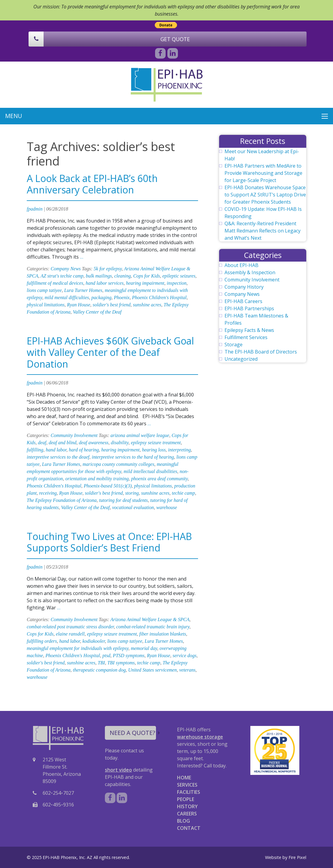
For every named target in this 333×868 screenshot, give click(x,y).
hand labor (56, 450)
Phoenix (122, 297)
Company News (66, 269)
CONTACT (189, 828)
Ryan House (79, 305)
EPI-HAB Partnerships (249, 308)
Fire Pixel (297, 857)
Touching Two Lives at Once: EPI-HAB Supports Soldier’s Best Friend (109, 542)
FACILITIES (189, 792)
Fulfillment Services (246, 337)
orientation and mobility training (97, 479)
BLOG (183, 821)
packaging (101, 297)
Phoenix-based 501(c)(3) (108, 486)
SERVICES (187, 785)
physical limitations (46, 305)
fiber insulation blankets (163, 634)
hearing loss (154, 450)
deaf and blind (63, 443)
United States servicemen (152, 670)
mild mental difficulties (67, 297)
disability (120, 443)
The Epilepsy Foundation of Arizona (62, 500)
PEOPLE (186, 799)
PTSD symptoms (128, 656)
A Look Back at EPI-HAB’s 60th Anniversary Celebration (92, 184)
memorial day (144, 648)
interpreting (179, 450)
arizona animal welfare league (140, 435)
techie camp (183, 493)
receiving (48, 493)
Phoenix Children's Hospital (159, 297)
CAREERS (187, 814)
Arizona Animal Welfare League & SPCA (150, 619)
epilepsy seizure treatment (156, 443)
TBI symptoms (121, 663)
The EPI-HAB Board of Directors (261, 352)
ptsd (107, 656)
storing (132, 493)
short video (118, 770)
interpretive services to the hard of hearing (133, 457)
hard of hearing (84, 450)
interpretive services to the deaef (58, 457)
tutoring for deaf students (124, 500)
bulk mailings (99, 276)
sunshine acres (147, 305)
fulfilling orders (42, 641)
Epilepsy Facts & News (249, 330)
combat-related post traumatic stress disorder (70, 627)
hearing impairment (145, 283)
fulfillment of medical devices (55, 283)
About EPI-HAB (241, 265)
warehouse (167, 507)
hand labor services (105, 283)
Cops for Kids (147, 276)
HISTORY (187, 806)
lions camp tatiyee (44, 290)
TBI (101, 663)
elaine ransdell (70, 634)
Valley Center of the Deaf (97, 312)
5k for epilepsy (108, 269)
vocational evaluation (133, 507)
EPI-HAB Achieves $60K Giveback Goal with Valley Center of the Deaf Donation (110, 352)
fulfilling (35, 450)
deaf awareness (94, 443)
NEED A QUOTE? (133, 733)
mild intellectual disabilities (150, 471)
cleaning (122, 276)
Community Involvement (74, 435)
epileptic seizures (179, 276)
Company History (244, 287)
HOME (184, 778)
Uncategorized (241, 359)
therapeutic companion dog (99, 670)
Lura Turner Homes (83, 290)
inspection (177, 283)
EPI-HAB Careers (243, 301)
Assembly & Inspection (250, 272)
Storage (234, 344)
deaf (42, 443)
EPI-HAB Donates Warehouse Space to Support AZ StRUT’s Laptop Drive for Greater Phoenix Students (265, 195)
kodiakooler (94, 641)
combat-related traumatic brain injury (153, 627)
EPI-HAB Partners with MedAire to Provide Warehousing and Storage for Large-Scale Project (263, 173)
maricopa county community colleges (119, 464)
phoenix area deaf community (159, 479)
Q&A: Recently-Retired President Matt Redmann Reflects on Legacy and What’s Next (263, 231)
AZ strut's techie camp (62, 276)
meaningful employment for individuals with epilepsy (78, 648)
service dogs (185, 656)
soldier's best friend (112, 305)
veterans (187, 670)
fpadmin (35, 209)
